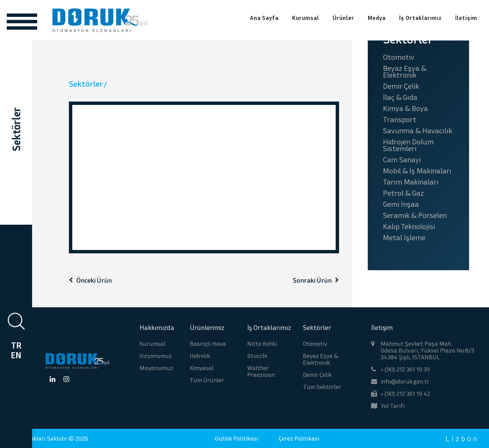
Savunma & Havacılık (418, 131)
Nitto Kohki (262, 344)
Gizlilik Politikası (237, 438)
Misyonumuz (156, 368)
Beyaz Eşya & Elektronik (405, 72)
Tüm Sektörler (322, 387)
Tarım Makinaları (411, 182)
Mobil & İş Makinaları (417, 171)
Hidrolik (200, 356)
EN (16, 355)
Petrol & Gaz (403, 193)
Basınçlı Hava (208, 344)
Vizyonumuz (156, 356)
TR (16, 345)
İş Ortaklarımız (420, 18)
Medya (377, 18)
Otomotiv (399, 57)
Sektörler (86, 84)
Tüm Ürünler (207, 380)
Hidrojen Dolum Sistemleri (408, 145)
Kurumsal (306, 18)
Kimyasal (202, 368)
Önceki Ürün (94, 280)
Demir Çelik (401, 86)
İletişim (466, 18)
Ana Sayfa (264, 18)
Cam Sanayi (402, 160)
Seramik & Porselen (415, 215)
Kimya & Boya (405, 108)
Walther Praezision (261, 371)
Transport (400, 119)
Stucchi (257, 356)
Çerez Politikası (299, 438)
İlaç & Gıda (400, 97)
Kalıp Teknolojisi (409, 226)
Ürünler (343, 18)
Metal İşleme (404, 237)
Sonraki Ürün (312, 280)
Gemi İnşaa (401, 204)
